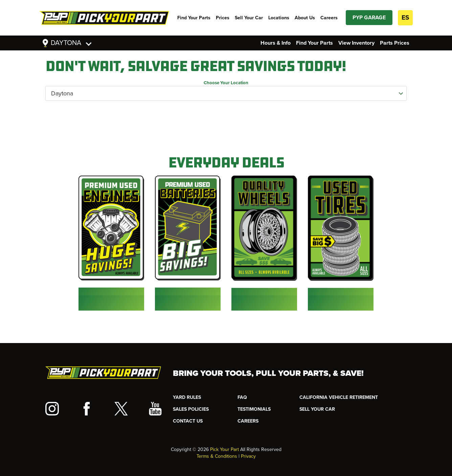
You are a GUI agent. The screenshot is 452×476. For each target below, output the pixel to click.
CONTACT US (188, 421)
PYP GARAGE (369, 18)
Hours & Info (276, 43)
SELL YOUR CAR (317, 409)
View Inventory (356, 43)
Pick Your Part (224, 449)
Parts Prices (395, 43)
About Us (305, 18)
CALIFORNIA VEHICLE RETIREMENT (339, 397)
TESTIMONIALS (254, 409)
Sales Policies (191, 409)
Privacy (248, 456)
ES (405, 18)
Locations (279, 18)
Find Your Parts (194, 18)
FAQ (242, 397)
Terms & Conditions (217, 456)
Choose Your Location (226, 83)
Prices (223, 18)
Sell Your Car (249, 18)
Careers (329, 18)
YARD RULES (187, 397)
